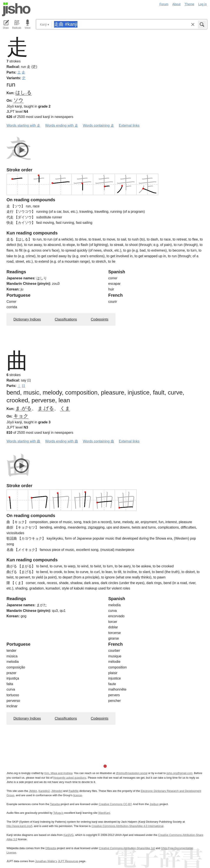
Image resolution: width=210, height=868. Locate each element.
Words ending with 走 (62, 125)
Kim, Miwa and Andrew (58, 773)
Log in (203, 4)
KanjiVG (68, 835)
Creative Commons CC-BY (115, 804)
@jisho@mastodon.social (132, 773)
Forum (164, 4)
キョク (21, 416)
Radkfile (74, 791)
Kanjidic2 (44, 791)
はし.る (24, 93)
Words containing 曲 (98, 441)
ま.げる (46, 408)
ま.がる (24, 408)
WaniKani (104, 813)
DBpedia (51, 848)
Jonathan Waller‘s (46, 861)
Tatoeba (55, 804)
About (177, 4)
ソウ (18, 100)
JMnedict (57, 791)
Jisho (16, 9)
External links (129, 125)
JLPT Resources (68, 861)
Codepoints (100, 319)
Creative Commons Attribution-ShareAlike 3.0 (127, 848)
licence (78, 795)
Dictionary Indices (27, 319)
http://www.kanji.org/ (19, 826)
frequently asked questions (70, 778)
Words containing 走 (98, 125)
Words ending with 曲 (62, 441)
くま (65, 408)
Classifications (66, 319)
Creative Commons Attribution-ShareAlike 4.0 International (127, 826)
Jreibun (154, 804)
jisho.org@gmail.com (179, 773)
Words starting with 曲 (23, 441)
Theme (189, 4)
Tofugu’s (58, 813)
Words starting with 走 (23, 125)
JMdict (33, 791)
